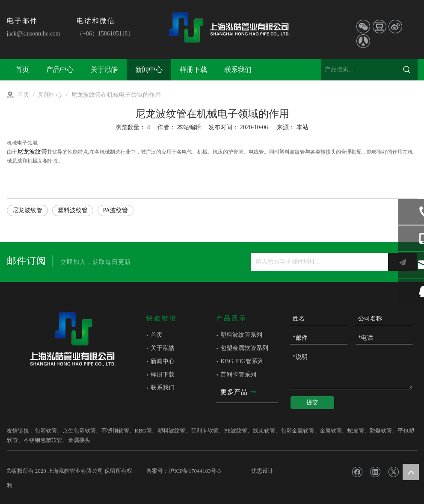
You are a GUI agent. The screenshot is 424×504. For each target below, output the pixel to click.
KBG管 (143, 431)
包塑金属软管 (297, 431)
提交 (312, 402)
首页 (157, 335)
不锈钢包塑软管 (43, 440)
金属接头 (79, 440)
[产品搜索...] (359, 70)
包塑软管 (46, 431)
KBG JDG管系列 (242, 361)
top (411, 472)
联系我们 (163, 387)
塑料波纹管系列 (241, 335)
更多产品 (238, 392)
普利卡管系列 (238, 375)
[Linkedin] (375, 472)
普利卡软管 (205, 431)
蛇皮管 (356, 431)
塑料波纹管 (73, 210)
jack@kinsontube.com (34, 34)
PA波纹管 (116, 210)
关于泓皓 (163, 348)
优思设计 (262, 471)
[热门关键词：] (407, 70)
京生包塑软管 (79, 431)
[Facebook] (357, 472)
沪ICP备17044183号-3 (195, 471)
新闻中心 (163, 361)
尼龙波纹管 (32, 152)
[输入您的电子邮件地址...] (317, 262)
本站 (302, 127)
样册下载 (163, 375)
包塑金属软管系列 (244, 348)
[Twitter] (393, 472)
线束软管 (264, 431)
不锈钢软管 (115, 431)
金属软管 (331, 431)
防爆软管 (381, 431)
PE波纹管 (236, 431)
